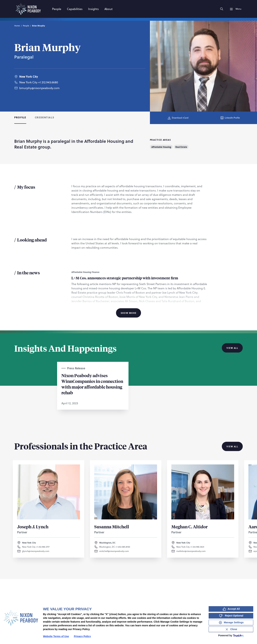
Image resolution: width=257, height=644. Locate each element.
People (26, 26)
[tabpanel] (128, 227)
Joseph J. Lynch (33, 527)
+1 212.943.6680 (48, 82)
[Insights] (93, 9)
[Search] (222, 9)
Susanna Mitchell (112, 527)
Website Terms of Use (56, 636)
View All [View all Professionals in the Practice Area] (232, 446)
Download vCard (178, 118)
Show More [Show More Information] (129, 313)
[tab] (20, 118)
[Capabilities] (75, 9)
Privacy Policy (82, 636)
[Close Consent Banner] (231, 629)
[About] (109, 9)
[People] (57, 9)
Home (17, 26)
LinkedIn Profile (230, 118)
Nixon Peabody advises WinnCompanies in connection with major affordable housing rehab (92, 384)
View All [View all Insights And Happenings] (232, 348)
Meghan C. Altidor (189, 527)
